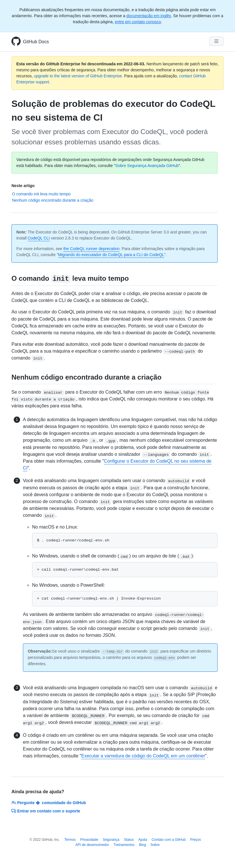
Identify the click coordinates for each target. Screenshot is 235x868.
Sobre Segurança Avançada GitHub (147, 166)
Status (129, 840)
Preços (195, 840)
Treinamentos (124, 845)
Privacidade (89, 840)
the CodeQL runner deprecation (91, 249)
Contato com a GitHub (169, 840)
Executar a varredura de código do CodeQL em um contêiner (143, 756)
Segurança (111, 840)
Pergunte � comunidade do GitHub (49, 803)
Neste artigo (23, 186)
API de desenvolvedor (92, 845)
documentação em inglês (149, 16)
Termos (70, 840)
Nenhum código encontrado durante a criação (53, 200)
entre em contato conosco (138, 22)
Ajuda (143, 840)
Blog (143, 845)
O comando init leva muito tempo (41, 194)
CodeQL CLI (39, 238)
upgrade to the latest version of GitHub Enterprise (78, 76)
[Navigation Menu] (216, 41)
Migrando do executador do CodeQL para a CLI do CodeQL (111, 255)
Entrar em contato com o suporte (46, 811)
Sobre (155, 845)
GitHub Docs (36, 42)
